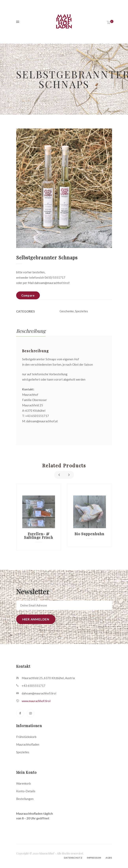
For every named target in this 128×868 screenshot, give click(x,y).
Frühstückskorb (26, 737)
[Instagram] (31, 713)
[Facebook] (20, 713)
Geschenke (67, 311)
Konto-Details (26, 791)
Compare (28, 295)
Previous (59, 475)
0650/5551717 (55, 277)
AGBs (109, 858)
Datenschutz (73, 858)
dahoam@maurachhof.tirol (52, 283)
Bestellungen (25, 799)
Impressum (94, 858)
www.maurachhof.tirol (36, 701)
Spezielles (81, 311)
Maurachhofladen (28, 744)
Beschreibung (31, 331)
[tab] (31, 331)
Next (69, 475)
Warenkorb (23, 783)
